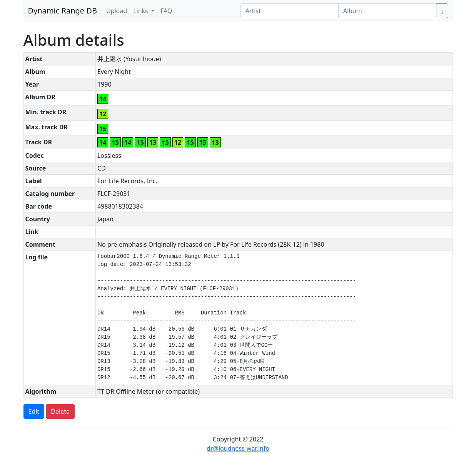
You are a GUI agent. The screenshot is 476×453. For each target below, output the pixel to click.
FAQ (166, 11)
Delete (60, 411)
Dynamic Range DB (63, 11)
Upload (117, 11)
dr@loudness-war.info (238, 448)
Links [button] (141, 11)
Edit (34, 411)
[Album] (387, 11)
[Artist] (290, 11)
